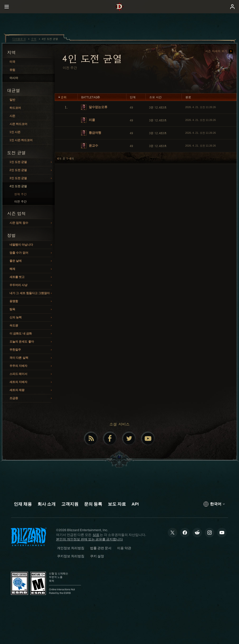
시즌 (12, 116)
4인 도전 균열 (18, 186)
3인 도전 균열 (31, 178)
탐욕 (31, 310)
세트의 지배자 (31, 382)
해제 (31, 269)
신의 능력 (31, 318)
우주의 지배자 (31, 366)
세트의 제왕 (31, 390)
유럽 (12, 70)
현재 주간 (20, 194)
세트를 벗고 (31, 277)
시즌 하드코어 (18, 124)
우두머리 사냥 (31, 285)
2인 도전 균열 (31, 170)
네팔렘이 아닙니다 (31, 245)
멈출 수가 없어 (31, 253)
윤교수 (90, 146)
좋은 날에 (31, 261)
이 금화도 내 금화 (31, 334)
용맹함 (31, 301)
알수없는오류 (94, 107)
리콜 (88, 120)
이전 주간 (20, 201)
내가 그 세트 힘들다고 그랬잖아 (31, 293)
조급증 (31, 398)
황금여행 (91, 133)
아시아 (14, 78)
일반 (12, 100)
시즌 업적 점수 (31, 223)
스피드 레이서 (31, 374)
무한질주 (31, 350)
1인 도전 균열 (31, 162)
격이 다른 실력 (31, 358)
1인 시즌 (15, 132)
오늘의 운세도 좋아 (31, 342)
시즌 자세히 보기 (219, 51)
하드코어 (15, 108)
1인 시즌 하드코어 (21, 140)
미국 (12, 62)
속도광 (31, 326)
